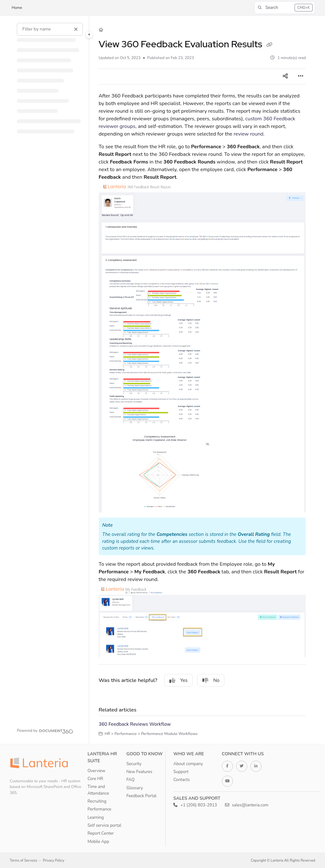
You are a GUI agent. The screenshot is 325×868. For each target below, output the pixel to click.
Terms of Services (24, 861)
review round (249, 134)
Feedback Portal (141, 796)
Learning (96, 818)
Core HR (95, 779)
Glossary (135, 788)
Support (181, 772)
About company (188, 764)
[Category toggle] (89, 35)
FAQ (130, 780)
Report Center (101, 833)
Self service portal (104, 825)
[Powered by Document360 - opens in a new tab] (45, 731)
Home (17, 8)
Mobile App (98, 842)
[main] (202, 380)
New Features (139, 772)
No (211, 680)
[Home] (101, 30)
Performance (99, 809)
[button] (285, 8)
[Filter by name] (50, 29)
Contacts (182, 780)
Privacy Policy (54, 861)
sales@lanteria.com (247, 805)
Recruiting (97, 801)
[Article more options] (301, 77)
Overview (96, 771)
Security (134, 764)
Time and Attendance (98, 790)
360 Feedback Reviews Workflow (135, 724)
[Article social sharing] (285, 77)
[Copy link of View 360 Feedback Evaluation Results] (269, 45)
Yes (179, 680)
